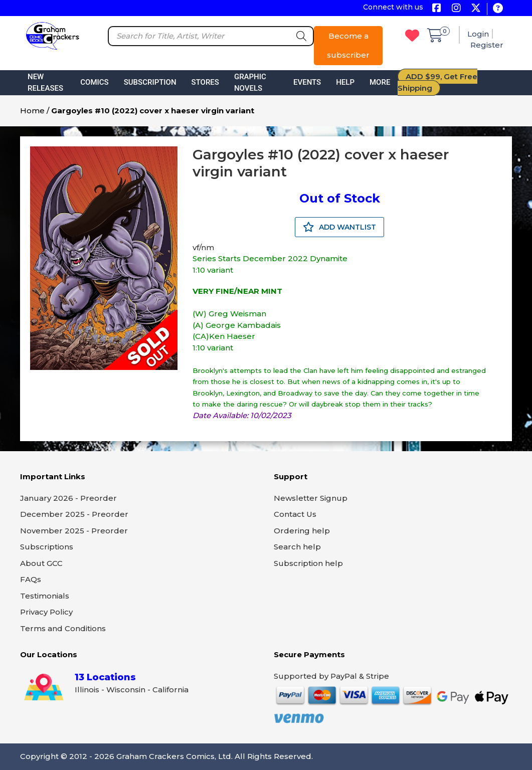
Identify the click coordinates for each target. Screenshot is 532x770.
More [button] (380, 82)
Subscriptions (47, 547)
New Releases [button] (45, 82)
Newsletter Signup (311, 498)
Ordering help (302, 531)
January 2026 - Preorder (68, 498)
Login (478, 34)
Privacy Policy (46, 612)
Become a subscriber (348, 45)
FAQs (31, 579)
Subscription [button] (150, 82)
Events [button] (307, 82)
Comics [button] (94, 82)
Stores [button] (205, 82)
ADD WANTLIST (339, 227)
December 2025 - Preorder (74, 514)
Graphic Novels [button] (250, 82)
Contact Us (295, 514)
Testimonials (45, 596)
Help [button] (345, 82)
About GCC (41, 563)
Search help (297, 547)
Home (32, 111)
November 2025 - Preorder (74, 531)
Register (487, 45)
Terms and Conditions (63, 628)
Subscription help (308, 563)
